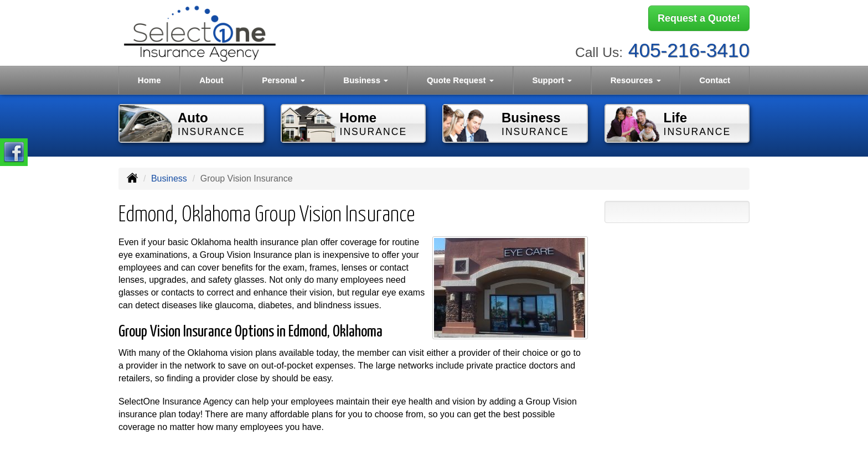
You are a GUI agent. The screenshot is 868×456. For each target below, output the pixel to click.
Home (149, 80)
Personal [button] (283, 80)
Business (169, 178)
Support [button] (552, 80)
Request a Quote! (699, 18)
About (211, 80)
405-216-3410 (689, 50)
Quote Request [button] (460, 80)
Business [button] (366, 80)
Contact (715, 80)
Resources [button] (636, 80)
